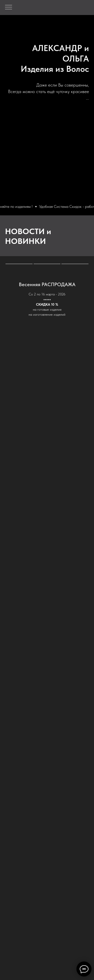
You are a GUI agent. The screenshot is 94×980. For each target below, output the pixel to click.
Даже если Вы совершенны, (63, 85)
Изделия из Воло (53, 69)
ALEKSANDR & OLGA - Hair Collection (59, 39)
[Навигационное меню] (9, 8)
